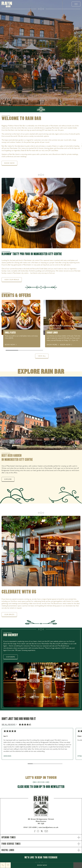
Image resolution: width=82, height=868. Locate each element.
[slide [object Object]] (4, 104)
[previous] (5, 210)
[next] (2, 104)
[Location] (8, 865)
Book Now (42, 865)
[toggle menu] (76, 4)
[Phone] (3, 865)
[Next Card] (78, 314)
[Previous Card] (3, 314)
